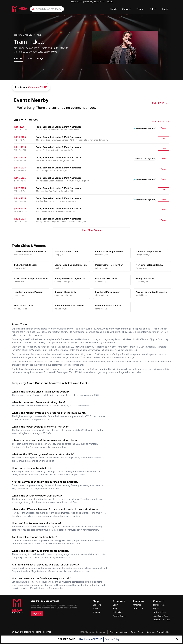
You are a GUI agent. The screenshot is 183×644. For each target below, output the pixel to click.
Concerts (127, 9)
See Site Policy (112, 639)
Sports (114, 9)
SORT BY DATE (161, 103)
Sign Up (37, 613)
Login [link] (165, 9)
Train (40, 35)
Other (153, 9)
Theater (140, 9)
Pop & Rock (30, 35)
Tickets (163, 128)
